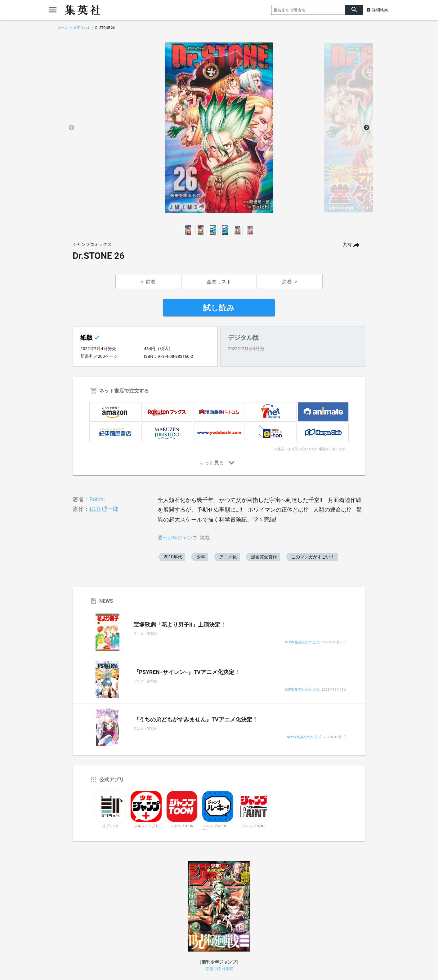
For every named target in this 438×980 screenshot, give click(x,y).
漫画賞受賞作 (264, 557)
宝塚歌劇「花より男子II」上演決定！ (180, 625)
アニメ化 (228, 557)
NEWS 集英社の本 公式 (302, 643)
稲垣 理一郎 (104, 509)
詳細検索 (380, 10)
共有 (347, 245)
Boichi (97, 499)
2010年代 (173, 557)
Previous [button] (71, 128)
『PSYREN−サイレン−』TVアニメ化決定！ (187, 672)
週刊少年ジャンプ (177, 538)
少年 (201, 557)
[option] (219, 128)
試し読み (219, 308)
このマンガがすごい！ (313, 557)
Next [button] (367, 128)
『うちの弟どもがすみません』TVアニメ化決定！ (196, 720)
